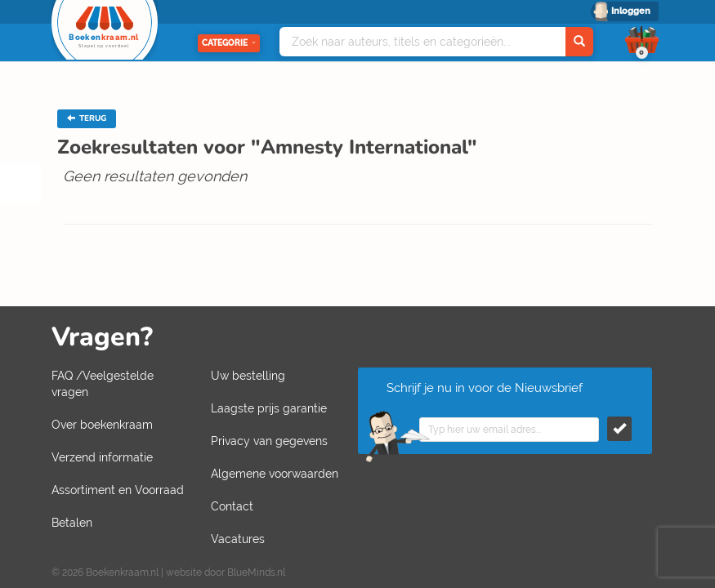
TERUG (87, 118)
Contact (232, 506)
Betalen (72, 523)
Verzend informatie (102, 457)
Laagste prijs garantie (269, 408)
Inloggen (631, 11)
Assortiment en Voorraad (118, 490)
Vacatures (238, 539)
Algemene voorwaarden (275, 474)
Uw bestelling (248, 376)
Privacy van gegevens (269, 441)
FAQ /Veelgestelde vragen (103, 384)
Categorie (229, 43)
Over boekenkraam (102, 425)
